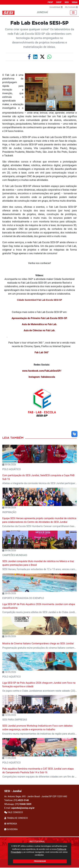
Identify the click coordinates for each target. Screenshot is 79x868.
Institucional (37, 842)
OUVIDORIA (11, 829)
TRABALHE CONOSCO (16, 818)
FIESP (50, 2)
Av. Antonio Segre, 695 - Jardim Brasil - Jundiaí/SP (36, 796)
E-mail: (19, 808)
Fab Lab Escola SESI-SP (39, 23)
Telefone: (17, 800)
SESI (67, 2)
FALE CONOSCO (14, 812)
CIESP (59, 2)
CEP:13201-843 (60, 796)
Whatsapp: (18, 804)
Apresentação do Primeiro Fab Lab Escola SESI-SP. (39, 318)
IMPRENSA (11, 824)
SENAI (75, 2)
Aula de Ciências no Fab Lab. (39, 330)
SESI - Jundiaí (13, 791)
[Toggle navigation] (73, 13)
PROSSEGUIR (40, 861)
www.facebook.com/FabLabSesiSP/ (42, 371)
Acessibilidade (56, 7)
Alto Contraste (71, 7)
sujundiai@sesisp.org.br (23, 808)
